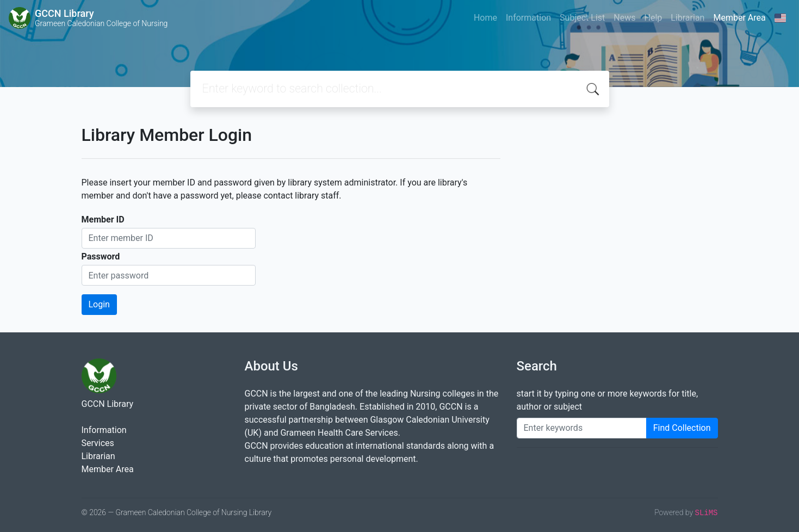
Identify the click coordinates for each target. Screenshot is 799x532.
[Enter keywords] (582, 428)
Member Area (739, 18)
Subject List (582, 18)
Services (98, 443)
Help (653, 18)
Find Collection (682, 428)
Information (528, 18)
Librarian (687, 18)
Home (485, 18)
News (624, 18)
